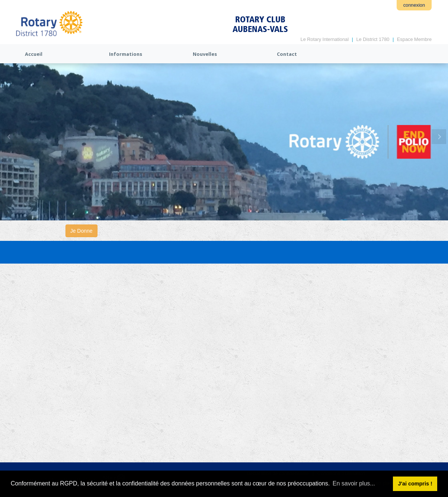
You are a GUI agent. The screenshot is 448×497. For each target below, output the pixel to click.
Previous (9, 137)
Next (439, 137)
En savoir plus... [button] (354, 483)
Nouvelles (205, 54)
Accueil (34, 54)
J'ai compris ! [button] (415, 484)
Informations (126, 54)
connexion (414, 5)
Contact (287, 54)
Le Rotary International (325, 39)
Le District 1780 (373, 39)
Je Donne (81, 231)
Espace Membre (414, 39)
